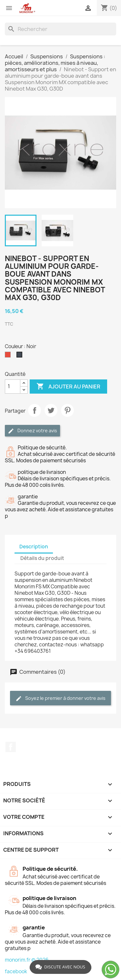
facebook (16, 971)
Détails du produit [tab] (42, 558)
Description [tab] (34, 547)
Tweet (51, 410)
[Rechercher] (60, 29)
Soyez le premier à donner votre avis (60, 698)
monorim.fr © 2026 (27, 960)
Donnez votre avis (32, 431)
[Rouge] (9, 356)
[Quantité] (13, 387)
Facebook (11, 747)
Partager (35, 410)
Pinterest (67, 410)
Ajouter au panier (68, 387)
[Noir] (21, 356)
